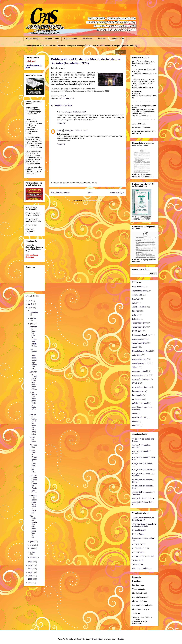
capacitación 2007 (139, 417)
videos (135, 367)
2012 (31, 565)
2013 (31, 562)
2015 (31, 304)
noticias (135, 315)
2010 (31, 572)
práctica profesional (140, 403)
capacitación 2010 (139, 327)
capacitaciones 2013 (140, 339)
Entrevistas (87, 39)
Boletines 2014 (118, 39)
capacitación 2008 (139, 323)
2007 (31, 583)
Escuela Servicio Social (142, 351)
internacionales (138, 391)
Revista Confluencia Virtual (143, 556)
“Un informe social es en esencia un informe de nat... (33, 359)
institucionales (64, 98)
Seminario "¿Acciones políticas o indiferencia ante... (33, 380)
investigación (137, 395)
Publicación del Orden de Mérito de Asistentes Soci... (33, 484)
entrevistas (137, 355)
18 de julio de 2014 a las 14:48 (76, 131)
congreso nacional (140, 371)
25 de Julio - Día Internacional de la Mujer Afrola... (33, 402)
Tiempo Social (138, 560)
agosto (33, 318)
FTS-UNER (137, 331)
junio (32, 542)
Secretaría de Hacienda (142, 387)
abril (32, 548)
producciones (138, 399)
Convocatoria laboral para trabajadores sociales (33, 504)
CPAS (59, 131)
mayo (33, 545)
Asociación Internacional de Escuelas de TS (143, 519)
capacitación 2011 (139, 343)
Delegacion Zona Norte (141, 335)
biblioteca (136, 311)
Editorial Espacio (139, 530)
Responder (61, 123)
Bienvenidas (33, 446)
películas (136, 425)
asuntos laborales (139, 307)
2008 (31, 579)
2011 (31, 569)
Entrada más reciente (60, 193)
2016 (31, 301)
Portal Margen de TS (140, 548)
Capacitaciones (71, 39)
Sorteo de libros (33, 440)
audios (135, 413)
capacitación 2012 (139, 359)
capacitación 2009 (139, 291)
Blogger (121, 639)
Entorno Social (138, 534)
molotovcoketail (96, 639)
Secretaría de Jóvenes (141, 379)
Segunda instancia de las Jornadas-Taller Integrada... (33, 424)
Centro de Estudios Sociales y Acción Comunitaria (144, 525)
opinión (135, 347)
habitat (135, 421)
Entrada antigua (117, 193)
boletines (136, 319)
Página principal (33, 39)
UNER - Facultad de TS (142, 568)
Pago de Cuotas (52, 39)
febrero (33, 558)
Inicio (90, 193)
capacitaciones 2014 (140, 363)
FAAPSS (136, 299)
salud (72, 98)
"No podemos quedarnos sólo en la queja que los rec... (33, 527)
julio (32, 324)
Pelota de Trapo (139, 544)
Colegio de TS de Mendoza (143, 498)
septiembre (34, 313)
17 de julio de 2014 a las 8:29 (75, 112)
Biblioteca (102, 39)
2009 (31, 576)
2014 (31, 308)
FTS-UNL (136, 383)
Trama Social (138, 564)
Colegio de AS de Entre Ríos (144, 470)
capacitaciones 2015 (140, 375)
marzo (33, 552)
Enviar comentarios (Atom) (93, 201)
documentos (137, 295)
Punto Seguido (138, 552)
